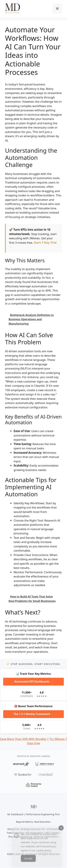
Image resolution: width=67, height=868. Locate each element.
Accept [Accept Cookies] (28, 862)
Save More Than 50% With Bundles (23, 739)
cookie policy (44, 854)
